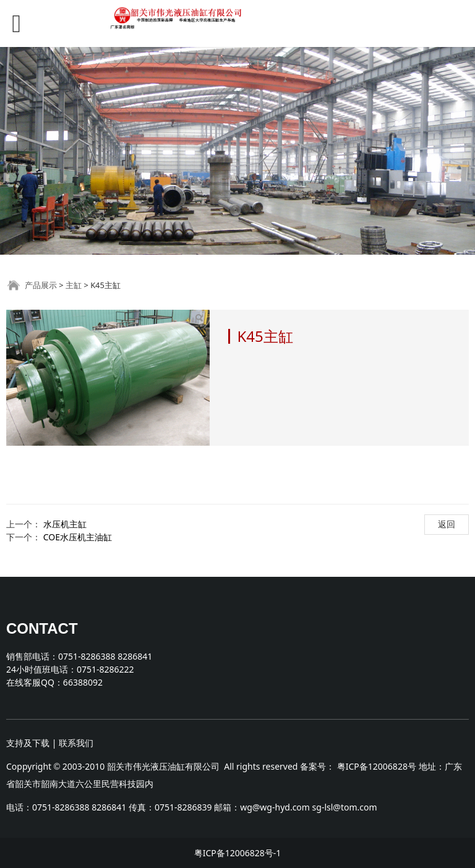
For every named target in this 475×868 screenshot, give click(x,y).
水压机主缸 (65, 524)
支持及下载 (28, 743)
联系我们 (76, 743)
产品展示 (41, 285)
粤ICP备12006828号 (377, 766)
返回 (447, 524)
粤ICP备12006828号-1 (238, 853)
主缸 (74, 285)
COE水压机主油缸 (78, 537)
